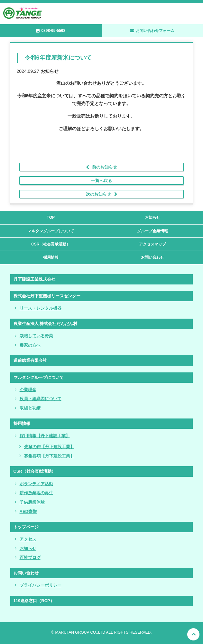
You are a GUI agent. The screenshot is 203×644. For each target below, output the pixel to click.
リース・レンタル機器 (41, 308)
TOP (51, 217)
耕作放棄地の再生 (36, 493)
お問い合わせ (152, 257)
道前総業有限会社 (30, 360)
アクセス (28, 539)
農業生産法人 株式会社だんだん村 (46, 324)
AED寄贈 (28, 511)
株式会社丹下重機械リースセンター (47, 296)
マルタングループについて (51, 231)
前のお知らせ (105, 167)
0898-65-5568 (53, 31)
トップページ (26, 527)
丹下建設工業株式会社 (34, 279)
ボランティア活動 (36, 484)
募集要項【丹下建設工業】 (49, 456)
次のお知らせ (98, 194)
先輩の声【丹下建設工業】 (49, 447)
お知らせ (152, 217)
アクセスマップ (152, 244)
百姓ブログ (30, 557)
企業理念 (28, 390)
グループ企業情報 (152, 231)
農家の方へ (30, 345)
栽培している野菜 (36, 336)
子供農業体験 (32, 502)
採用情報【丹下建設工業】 (45, 436)
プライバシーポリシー (41, 585)
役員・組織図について (41, 399)
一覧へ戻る (101, 181)
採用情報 (51, 257)
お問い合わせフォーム (155, 31)
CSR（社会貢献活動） (51, 244)
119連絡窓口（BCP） (34, 601)
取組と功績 (30, 408)
